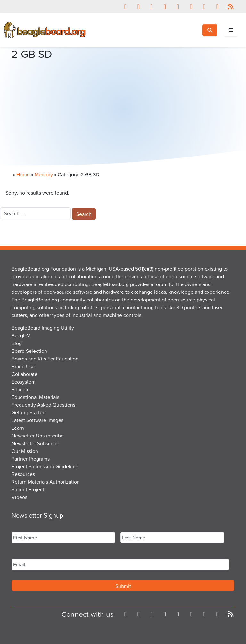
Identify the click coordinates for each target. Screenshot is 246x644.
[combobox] (35, 213)
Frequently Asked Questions (43, 405)
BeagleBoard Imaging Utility (43, 328)
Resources (23, 474)
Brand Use (23, 366)
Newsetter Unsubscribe (38, 436)
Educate (21, 389)
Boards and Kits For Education (45, 359)
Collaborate (25, 374)
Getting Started (29, 412)
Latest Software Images (37, 420)
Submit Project (28, 489)
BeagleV (21, 335)
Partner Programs (31, 459)
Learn (18, 428)
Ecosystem (24, 382)
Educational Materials (35, 397)
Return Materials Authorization (46, 482)
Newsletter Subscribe (35, 443)
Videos (19, 497)
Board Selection (29, 351)
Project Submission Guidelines (45, 466)
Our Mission (25, 451)
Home (23, 174)
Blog (17, 343)
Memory (44, 174)
